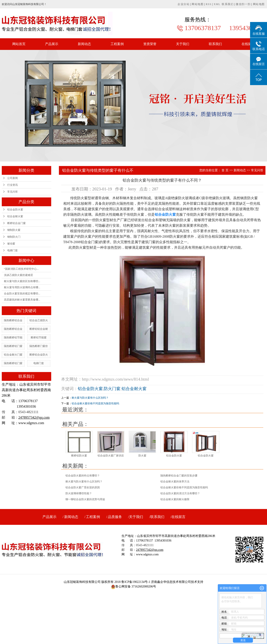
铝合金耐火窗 (15, 216)
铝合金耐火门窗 (13, 355)
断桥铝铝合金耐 (39, 329)
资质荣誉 (150, 44)
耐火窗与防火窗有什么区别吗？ (90, 398)
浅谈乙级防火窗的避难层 (18, 275)
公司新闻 (13, 178)
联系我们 (228, 4)
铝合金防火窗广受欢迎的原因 (83, 487)
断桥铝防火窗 (79, 456)
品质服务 (115, 517)
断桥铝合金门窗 (16, 223)
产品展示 (52, 44)
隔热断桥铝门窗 (13, 346)
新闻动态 (84, 44)
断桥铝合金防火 (39, 355)
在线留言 (248, 44)
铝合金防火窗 (15, 210)
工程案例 (117, 44)
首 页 (225, 170)
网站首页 (19, 44)
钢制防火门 (14, 237)
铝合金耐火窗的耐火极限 (175, 499)
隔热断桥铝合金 (13, 320)
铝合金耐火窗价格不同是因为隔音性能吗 (95, 403)
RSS (209, 4)
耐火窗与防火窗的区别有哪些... (22, 281)
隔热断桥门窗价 (39, 346)
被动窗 (11, 244)
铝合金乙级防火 (39, 320)
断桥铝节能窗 (39, 338)
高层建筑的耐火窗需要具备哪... (22, 300)
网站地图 (198, 4)
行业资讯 (13, 185)
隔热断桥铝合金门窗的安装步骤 (179, 476)
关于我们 (183, 44)
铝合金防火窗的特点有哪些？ (83, 476)
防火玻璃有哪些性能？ (79, 493)
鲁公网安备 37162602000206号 (134, 587)
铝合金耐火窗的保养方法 (175, 482)
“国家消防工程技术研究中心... (21, 269)
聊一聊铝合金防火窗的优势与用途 (85, 499)
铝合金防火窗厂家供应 (111, 456)
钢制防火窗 (14, 230)
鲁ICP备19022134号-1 (136, 582)
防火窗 (142, 456)
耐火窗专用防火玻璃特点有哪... (22, 287)
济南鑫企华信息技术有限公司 (171, 582)
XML (217, 4)
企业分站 (183, 4)
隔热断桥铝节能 (13, 338)
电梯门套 (13, 250)
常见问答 (13, 192)
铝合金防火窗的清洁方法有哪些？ (180, 493)
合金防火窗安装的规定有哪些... (22, 294)
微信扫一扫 (243, 4)
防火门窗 (112, 389)
